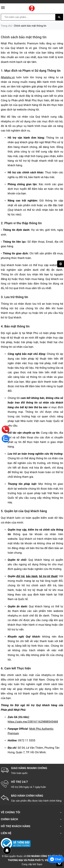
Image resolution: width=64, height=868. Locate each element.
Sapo (40, 864)
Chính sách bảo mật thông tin (24, 37)
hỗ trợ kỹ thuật (48, 576)
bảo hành (32, 576)
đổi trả (20, 576)
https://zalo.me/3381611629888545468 (33, 722)
